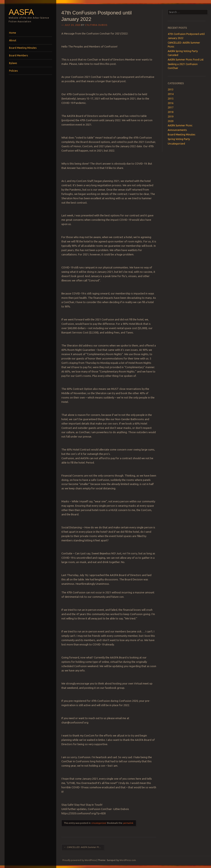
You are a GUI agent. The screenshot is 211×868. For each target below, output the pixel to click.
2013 (171, 90)
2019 (171, 117)
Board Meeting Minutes (23, 48)
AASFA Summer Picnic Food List (186, 60)
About (13, 40)
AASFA (21, 12)
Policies (13, 71)
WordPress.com (128, 860)
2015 (171, 99)
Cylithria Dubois (96, 25)
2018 (171, 112)
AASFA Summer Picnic (180, 125)
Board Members (18, 55)
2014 (171, 94)
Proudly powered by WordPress (79, 860)
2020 (171, 121)
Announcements (177, 130)
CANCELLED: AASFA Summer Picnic (83, 847)
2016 (171, 103)
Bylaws (13, 63)
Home (13, 33)
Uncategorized (99, 823)
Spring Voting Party (179, 139)
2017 (171, 107)
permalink (128, 823)
